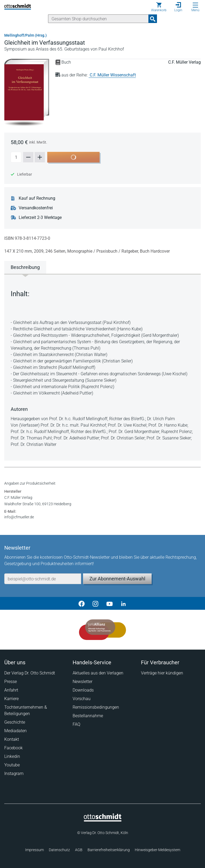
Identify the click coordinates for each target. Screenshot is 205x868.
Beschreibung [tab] (25, 267)
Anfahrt (11, 690)
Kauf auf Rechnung (37, 198)
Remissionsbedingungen (96, 707)
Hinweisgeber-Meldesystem (157, 850)
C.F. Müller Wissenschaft (113, 75)
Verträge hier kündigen (162, 673)
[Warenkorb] (159, 7)
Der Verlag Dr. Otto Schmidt (30, 673)
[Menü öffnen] (195, 5)
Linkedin (12, 756)
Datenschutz (59, 850)
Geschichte (15, 722)
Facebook (13, 748)
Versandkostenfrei (36, 208)
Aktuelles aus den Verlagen (98, 673)
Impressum (34, 850)
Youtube (12, 765)
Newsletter (82, 682)
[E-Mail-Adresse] (43, 579)
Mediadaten (15, 731)
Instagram (14, 774)
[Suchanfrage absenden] (153, 19)
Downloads (83, 690)
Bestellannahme (88, 716)
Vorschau (82, 699)
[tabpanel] (102, 367)
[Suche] (98, 19)
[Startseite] (103, 820)
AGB (79, 850)
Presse (11, 682)
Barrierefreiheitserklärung (109, 850)
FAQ (76, 724)
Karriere (11, 699)
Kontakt (12, 739)
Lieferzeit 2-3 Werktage (40, 218)
